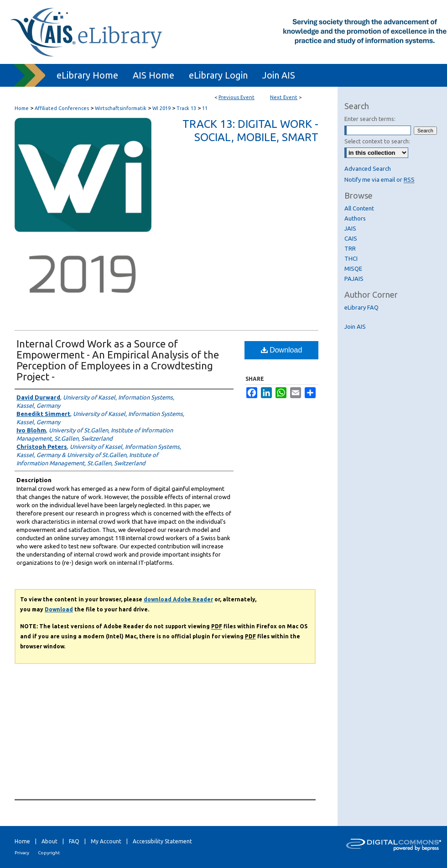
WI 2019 (162, 108)
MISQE (353, 268)
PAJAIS (354, 279)
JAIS (350, 228)
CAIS (351, 238)
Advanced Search (368, 168)
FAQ (74, 841)
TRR (350, 248)
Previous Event (236, 97)
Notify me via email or (379, 179)
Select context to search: (377, 141)
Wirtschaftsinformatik (121, 108)
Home (22, 108)
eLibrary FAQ (361, 307)
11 (205, 108)
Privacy (22, 853)
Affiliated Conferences (62, 108)
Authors (355, 218)
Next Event (284, 97)
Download (282, 350)
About (49, 841)
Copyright (49, 853)
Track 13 (187, 108)
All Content (359, 208)
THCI (351, 258)
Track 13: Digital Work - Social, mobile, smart (250, 131)
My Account (106, 841)
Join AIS (355, 326)
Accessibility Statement (162, 841)
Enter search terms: (370, 119)
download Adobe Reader (178, 599)
